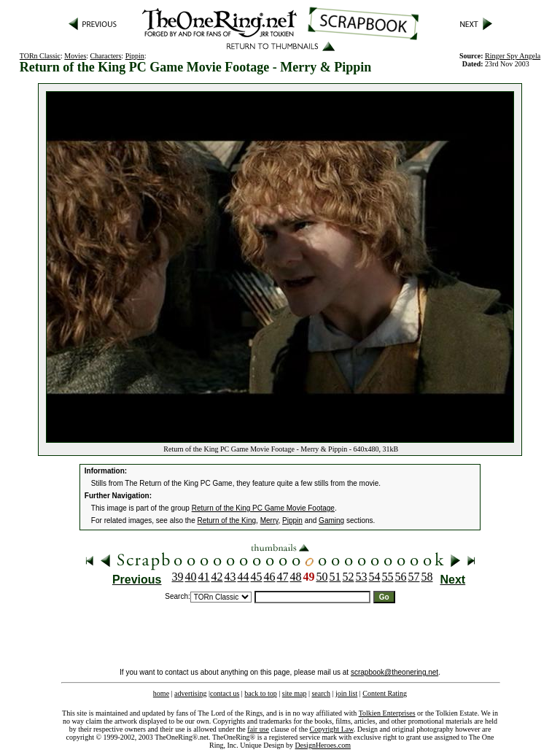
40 (191, 577)
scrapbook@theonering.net (394, 672)
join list (346, 693)
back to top (260, 693)
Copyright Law (332, 729)
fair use (258, 729)
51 (335, 577)
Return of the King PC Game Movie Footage (263, 508)
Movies (75, 56)
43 (230, 577)
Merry (269, 520)
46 (270, 577)
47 (283, 577)
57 (414, 577)
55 (388, 577)
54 (375, 577)
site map (295, 693)
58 (427, 577)
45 (257, 577)
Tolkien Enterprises (387, 713)
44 (244, 577)
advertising (190, 693)
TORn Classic (40, 56)
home (161, 693)
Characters (106, 56)
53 (362, 577)
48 (296, 577)
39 (178, 577)
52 (349, 577)
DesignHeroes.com (323, 745)
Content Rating (385, 693)
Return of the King (227, 520)
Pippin (135, 56)
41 (204, 577)
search (321, 693)
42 (217, 577)
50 (322, 577)
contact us (225, 693)
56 (401, 577)
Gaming (331, 520)
